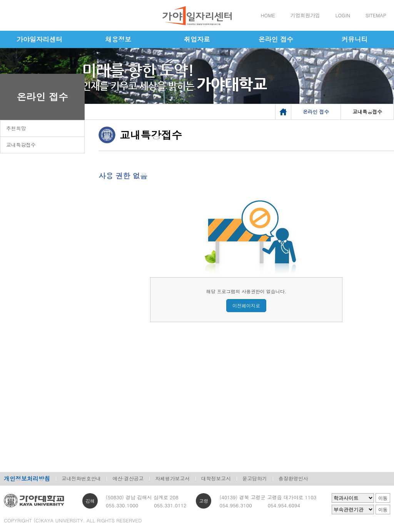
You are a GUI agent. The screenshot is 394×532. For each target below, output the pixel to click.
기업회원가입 (305, 15)
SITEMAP (376, 15)
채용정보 (118, 39)
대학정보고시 (216, 478)
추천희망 (16, 128)
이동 (383, 498)
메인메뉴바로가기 (0, 0)
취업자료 (197, 39)
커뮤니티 (355, 39)
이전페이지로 (246, 305)
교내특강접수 (21, 145)
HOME (268, 15)
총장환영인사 (293, 478)
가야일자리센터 (39, 39)
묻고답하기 (255, 478)
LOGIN (343, 15)
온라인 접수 (276, 39)
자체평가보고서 (172, 478)
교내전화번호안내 (81, 478)
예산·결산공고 (128, 478)
